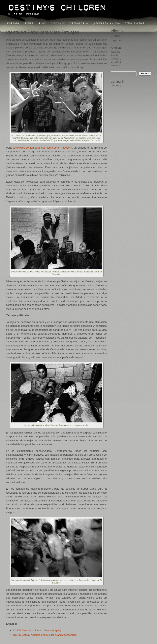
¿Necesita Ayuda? (106, 23)
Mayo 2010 (116, 62)
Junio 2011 (116, 55)
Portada (13, 23)
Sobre (29, 23)
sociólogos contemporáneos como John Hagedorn (42, 148)
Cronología (79, 23)
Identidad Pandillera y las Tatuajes (43, 32)
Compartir (115, 86)
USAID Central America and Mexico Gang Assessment (45, 635)
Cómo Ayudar (135, 23)
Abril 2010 (115, 66)
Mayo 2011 (116, 59)
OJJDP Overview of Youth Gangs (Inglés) (37, 630)
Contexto (58, 23)
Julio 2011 (115, 52)
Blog (42, 23)
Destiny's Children (57, 6)
